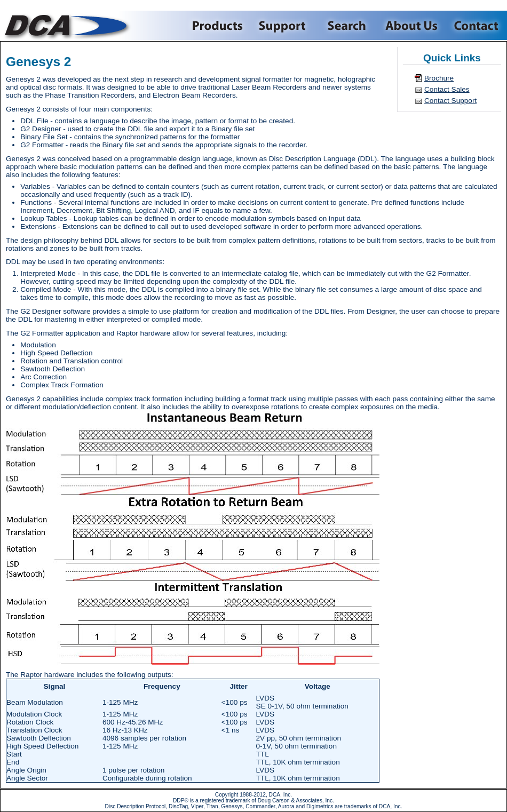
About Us (411, 25)
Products (218, 25)
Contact (477, 25)
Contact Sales (447, 89)
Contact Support (450, 101)
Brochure (439, 78)
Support (284, 25)
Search (346, 25)
